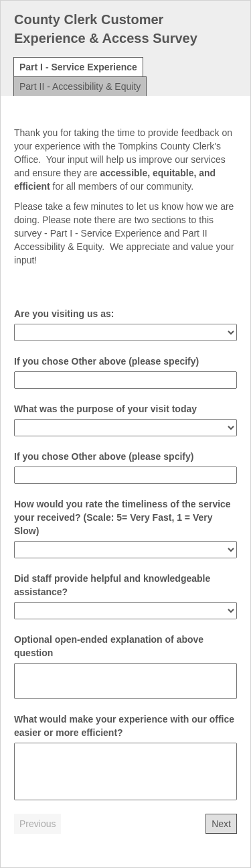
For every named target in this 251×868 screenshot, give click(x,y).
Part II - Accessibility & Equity (80, 86)
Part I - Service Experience (78, 67)
